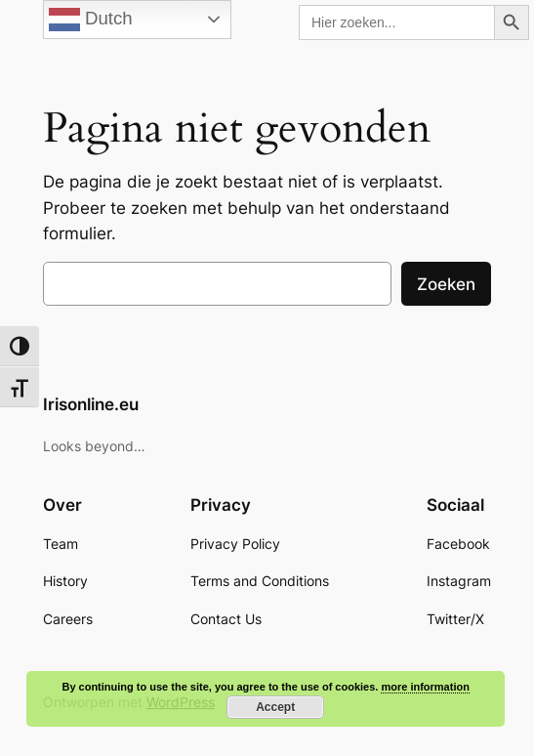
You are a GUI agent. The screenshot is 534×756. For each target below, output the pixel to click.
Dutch (91, 20)
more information (425, 687)
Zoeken (446, 284)
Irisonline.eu (91, 404)
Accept (275, 707)
